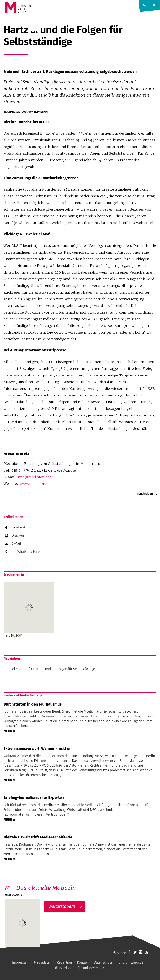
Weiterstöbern (62, 906)
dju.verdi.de (64, 968)
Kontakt (83, 962)
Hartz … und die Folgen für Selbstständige (64, 669)
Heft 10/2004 (29, 610)
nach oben (145, 494)
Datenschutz (103, 962)
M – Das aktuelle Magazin (40, 888)
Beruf (26, 669)
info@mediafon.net (34, 477)
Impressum (20, 962)
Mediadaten (43, 962)
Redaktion (41, 112)
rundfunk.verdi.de (131, 962)
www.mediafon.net (36, 484)
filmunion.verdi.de (91, 968)
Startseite (11, 669)
